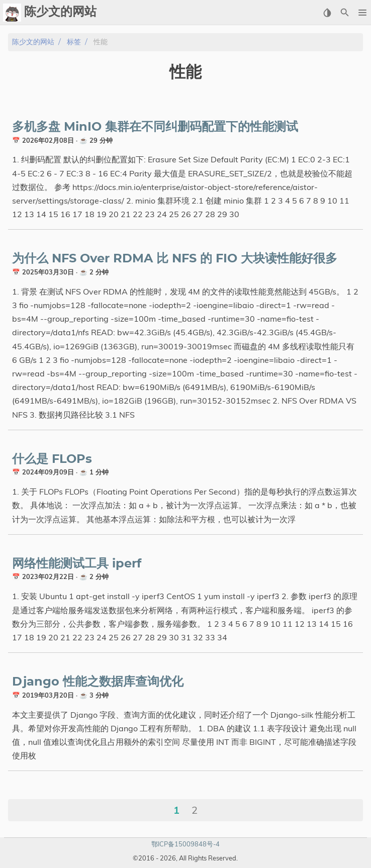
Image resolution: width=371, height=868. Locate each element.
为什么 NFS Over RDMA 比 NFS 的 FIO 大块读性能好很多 (175, 259)
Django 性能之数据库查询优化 (98, 682)
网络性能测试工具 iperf (77, 564)
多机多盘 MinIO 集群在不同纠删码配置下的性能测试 (155, 127)
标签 (74, 42)
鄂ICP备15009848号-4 (185, 844)
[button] (362, 13)
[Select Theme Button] (327, 13)
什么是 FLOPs (52, 459)
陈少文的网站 (33, 42)
